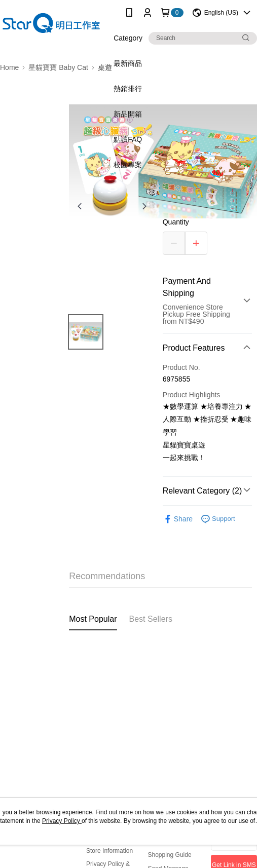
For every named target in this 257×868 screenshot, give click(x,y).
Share (178, 519)
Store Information (109, 851)
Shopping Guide (170, 855)
